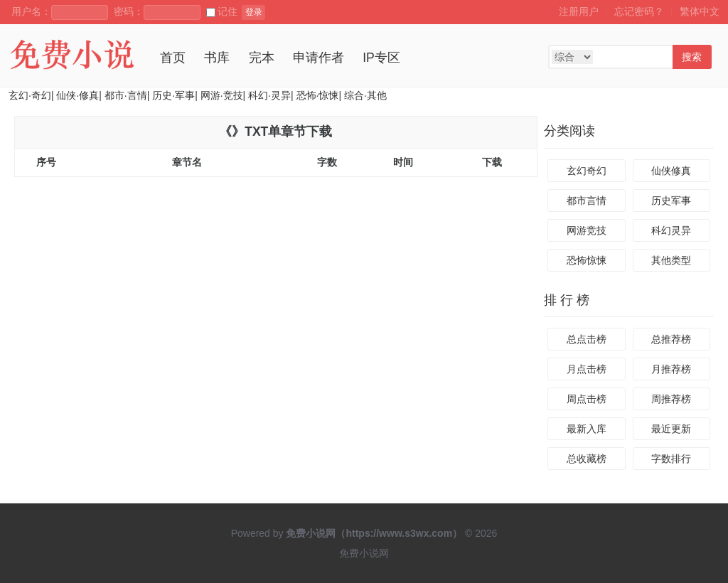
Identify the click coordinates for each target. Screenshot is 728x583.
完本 (262, 58)
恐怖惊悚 (587, 260)
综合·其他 (365, 95)
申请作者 (318, 58)
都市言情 (587, 200)
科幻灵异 (671, 230)
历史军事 (671, 200)
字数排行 (671, 459)
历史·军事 (173, 95)
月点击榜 (587, 369)
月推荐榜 (671, 369)
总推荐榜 (671, 339)
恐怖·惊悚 (318, 95)
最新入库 (587, 429)
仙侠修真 (671, 171)
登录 (254, 12)
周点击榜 (587, 399)
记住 (222, 11)
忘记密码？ (639, 11)
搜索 (692, 57)
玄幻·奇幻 (30, 95)
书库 (217, 58)
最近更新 (671, 429)
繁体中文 (700, 11)
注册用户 (579, 11)
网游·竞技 (222, 95)
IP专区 (381, 58)
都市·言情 (126, 95)
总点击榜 (587, 339)
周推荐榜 (671, 399)
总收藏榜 (587, 459)
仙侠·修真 (77, 95)
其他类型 (671, 260)
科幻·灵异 (269, 95)
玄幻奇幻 (587, 171)
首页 (173, 58)
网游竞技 (587, 230)
